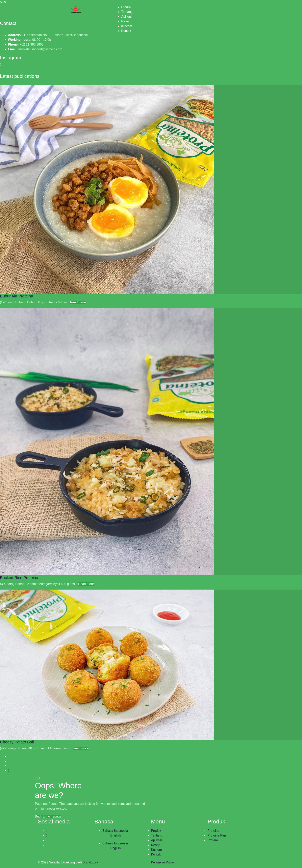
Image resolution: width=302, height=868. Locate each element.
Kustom (127, 26)
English (115, 835)
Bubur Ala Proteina (17, 296)
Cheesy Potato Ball (17, 742)
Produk (126, 7)
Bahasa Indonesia (115, 831)
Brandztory (90, 862)
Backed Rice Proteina (19, 578)
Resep (126, 21)
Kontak (126, 31)
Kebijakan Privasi (163, 862)
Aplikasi (127, 17)
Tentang (127, 12)
